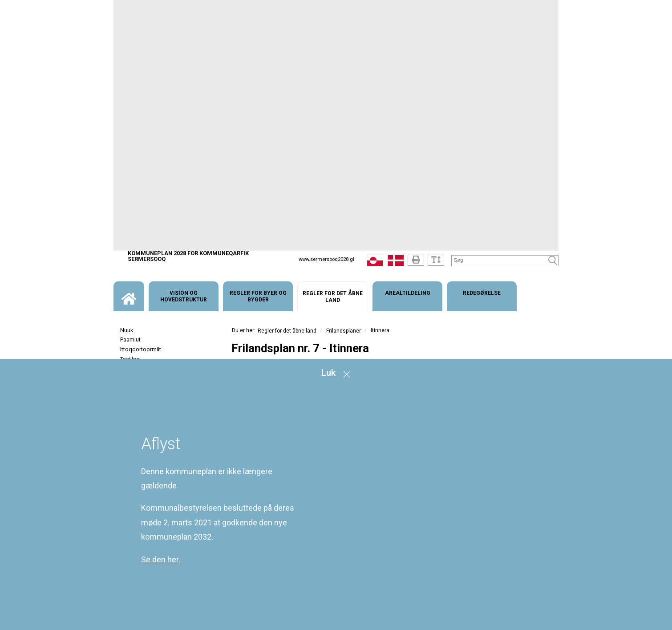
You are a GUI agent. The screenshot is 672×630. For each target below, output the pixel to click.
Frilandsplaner (344, 331)
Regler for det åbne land (287, 331)
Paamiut (130, 339)
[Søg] (500, 260)
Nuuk (127, 330)
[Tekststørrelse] (436, 260)
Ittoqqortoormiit (141, 349)
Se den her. (161, 559)
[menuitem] (129, 296)
